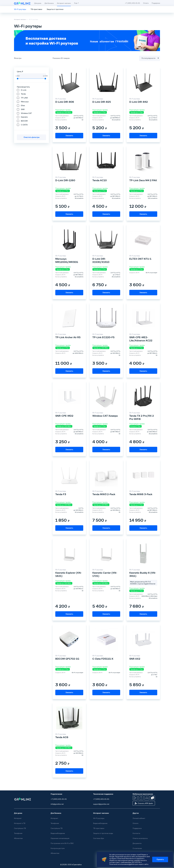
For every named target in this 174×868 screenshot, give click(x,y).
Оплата (146, 3)
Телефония (18, 833)
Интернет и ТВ (20, 823)
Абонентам (18, 838)
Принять (160, 859)
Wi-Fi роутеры (20, 9)
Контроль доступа (58, 848)
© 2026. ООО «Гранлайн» (71, 865)
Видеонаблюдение (58, 833)
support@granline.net (101, 804)
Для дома (38, 3)
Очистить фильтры (32, 137)
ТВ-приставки (36, 9)
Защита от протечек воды (103, 833)
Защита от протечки (55, 9)
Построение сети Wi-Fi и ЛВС (62, 843)
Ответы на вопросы (140, 838)
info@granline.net (57, 804)
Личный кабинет (139, 818)
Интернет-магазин (64, 3)
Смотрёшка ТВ (20, 828)
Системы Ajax (99, 838)
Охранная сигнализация (60, 838)
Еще (76, 3)
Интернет (18, 818)
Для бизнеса (49, 3)
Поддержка (156, 3)
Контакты (136, 833)
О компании (137, 848)
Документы (137, 843)
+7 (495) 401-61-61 (59, 799)
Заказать (69, 136)
